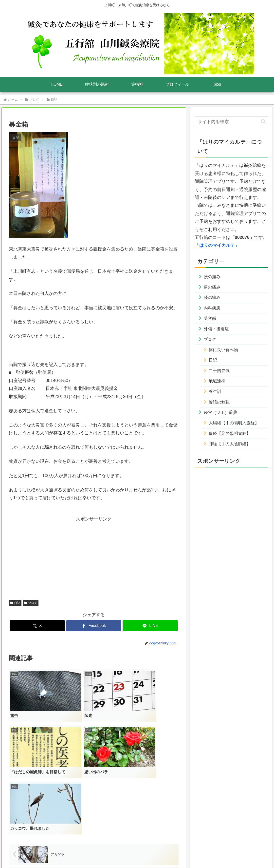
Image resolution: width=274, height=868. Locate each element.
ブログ (31, 603)
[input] (232, 122)
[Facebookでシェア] (94, 626)
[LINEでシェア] (150, 626)
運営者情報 (104, 852)
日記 (15, 603)
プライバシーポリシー (135, 852)
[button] (263, 122)
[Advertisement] (94, 558)
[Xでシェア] (37, 626)
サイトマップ (168, 852)
